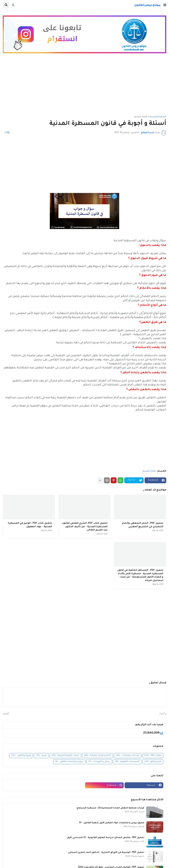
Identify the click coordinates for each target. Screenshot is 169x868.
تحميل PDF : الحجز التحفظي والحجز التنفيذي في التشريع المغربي (143, 525)
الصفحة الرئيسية (158, 117)
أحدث (162, 714)
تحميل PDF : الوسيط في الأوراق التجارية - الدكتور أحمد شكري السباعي (106, 852)
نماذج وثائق (153, 762)
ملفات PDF (153, 756)
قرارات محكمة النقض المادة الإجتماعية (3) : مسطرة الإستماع (110, 808)
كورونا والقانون (21, 756)
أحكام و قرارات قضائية (98, 756)
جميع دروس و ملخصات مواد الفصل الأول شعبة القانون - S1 (112, 823)
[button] (165, 5)
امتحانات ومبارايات (128, 756)
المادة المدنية (141, 117)
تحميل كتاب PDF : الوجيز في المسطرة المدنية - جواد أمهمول (30, 525)
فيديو (41, 756)
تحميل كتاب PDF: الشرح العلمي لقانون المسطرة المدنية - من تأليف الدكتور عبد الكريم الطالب (85, 527)
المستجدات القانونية (127, 762)
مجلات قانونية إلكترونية (65, 756)
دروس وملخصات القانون (69, 762)
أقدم (7, 714)
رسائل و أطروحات (99, 762)
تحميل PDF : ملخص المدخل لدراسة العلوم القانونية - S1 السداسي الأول (105, 838)
